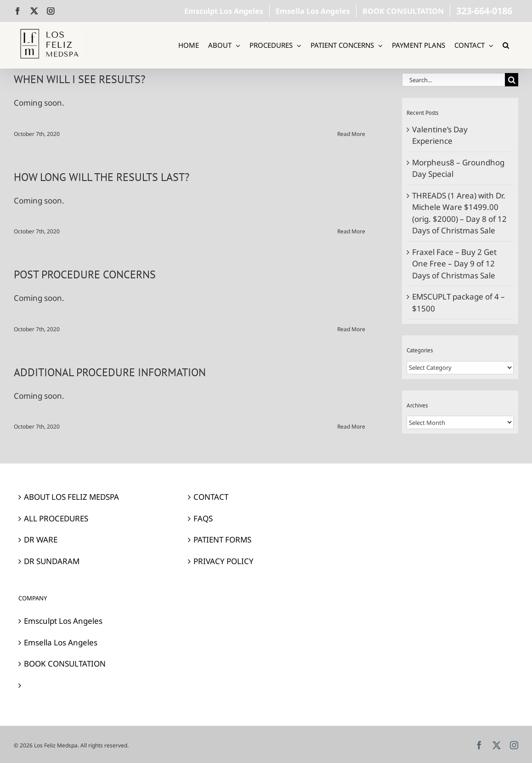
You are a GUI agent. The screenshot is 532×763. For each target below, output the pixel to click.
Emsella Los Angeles (61, 642)
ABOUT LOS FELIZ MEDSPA (71, 497)
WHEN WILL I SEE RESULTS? (79, 79)
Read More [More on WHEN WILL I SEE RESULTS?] (351, 134)
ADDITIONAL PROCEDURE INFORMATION (110, 372)
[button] (506, 45)
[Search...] (453, 80)
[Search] (512, 80)
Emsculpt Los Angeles (63, 621)
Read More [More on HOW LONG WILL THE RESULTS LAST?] (351, 231)
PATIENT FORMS (222, 540)
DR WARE (41, 540)
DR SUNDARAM (52, 561)
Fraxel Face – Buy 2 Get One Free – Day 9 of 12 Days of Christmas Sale (454, 264)
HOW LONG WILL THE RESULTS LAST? (102, 177)
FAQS (203, 518)
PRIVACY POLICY (224, 561)
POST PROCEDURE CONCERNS (85, 274)
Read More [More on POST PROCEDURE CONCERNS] (351, 329)
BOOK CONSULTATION (65, 664)
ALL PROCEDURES (56, 518)
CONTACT (211, 497)
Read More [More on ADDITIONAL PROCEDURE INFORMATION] (351, 427)
